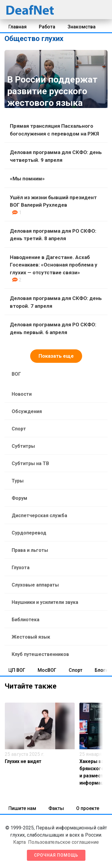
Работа (47, 27)
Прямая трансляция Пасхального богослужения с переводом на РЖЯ (54, 130)
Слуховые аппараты (35, 585)
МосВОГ (47, 670)
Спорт (19, 429)
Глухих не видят (23, 761)
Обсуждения (27, 411)
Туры (18, 481)
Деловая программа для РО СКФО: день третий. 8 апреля (53, 235)
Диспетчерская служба (39, 516)
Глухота (21, 568)
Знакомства (82, 27)
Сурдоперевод (29, 533)
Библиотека (26, 620)
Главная (17, 27)
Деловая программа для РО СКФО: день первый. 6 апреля (53, 328)
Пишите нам (22, 808)
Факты (56, 808)
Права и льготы (30, 550)
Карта (19, 842)
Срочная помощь (56, 855)
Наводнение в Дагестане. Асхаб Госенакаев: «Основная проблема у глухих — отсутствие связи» (54, 265)
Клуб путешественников (40, 654)
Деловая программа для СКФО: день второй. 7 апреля (56, 302)
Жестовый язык (31, 637)
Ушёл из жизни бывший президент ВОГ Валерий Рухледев (53, 201)
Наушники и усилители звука (45, 602)
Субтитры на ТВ (30, 463)
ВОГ (16, 374)
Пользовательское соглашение (63, 842)
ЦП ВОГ (17, 670)
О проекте (88, 808)
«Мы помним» (27, 179)
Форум (19, 498)
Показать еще (56, 356)
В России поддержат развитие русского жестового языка (52, 91)
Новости (22, 394)
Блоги (101, 670)
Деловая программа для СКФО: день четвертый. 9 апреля (56, 156)
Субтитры (23, 446)
